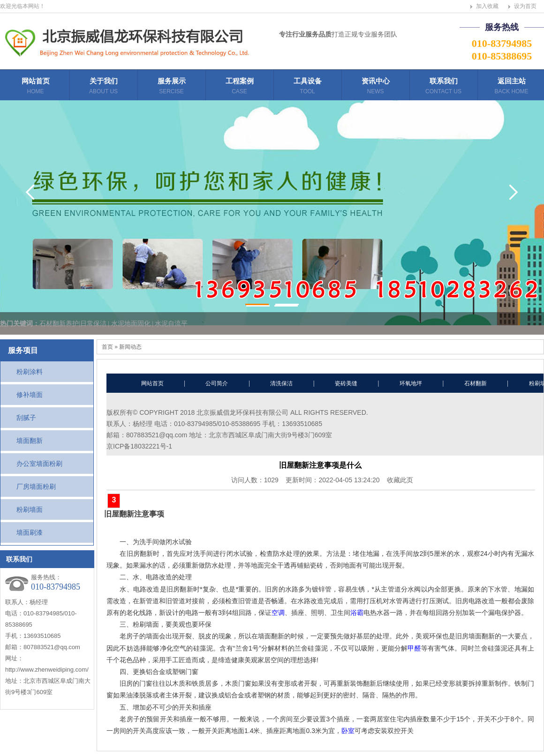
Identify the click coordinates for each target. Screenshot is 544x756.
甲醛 (414, 648)
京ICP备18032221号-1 (139, 446)
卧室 (348, 731)
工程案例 (239, 87)
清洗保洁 (281, 383)
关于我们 (103, 87)
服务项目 (23, 350)
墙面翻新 (30, 441)
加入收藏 (487, 6)
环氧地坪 (411, 383)
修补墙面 (30, 395)
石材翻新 (476, 383)
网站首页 (35, 87)
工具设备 (307, 87)
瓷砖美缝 (346, 383)
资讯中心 (375, 87)
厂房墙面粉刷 (36, 487)
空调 (278, 613)
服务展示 (171, 87)
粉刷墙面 (30, 509)
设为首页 (525, 6)
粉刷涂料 (30, 372)
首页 (107, 347)
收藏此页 (400, 480)
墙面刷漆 (30, 532)
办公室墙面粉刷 (39, 464)
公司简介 (217, 383)
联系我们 (443, 87)
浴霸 (357, 613)
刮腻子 (26, 418)
